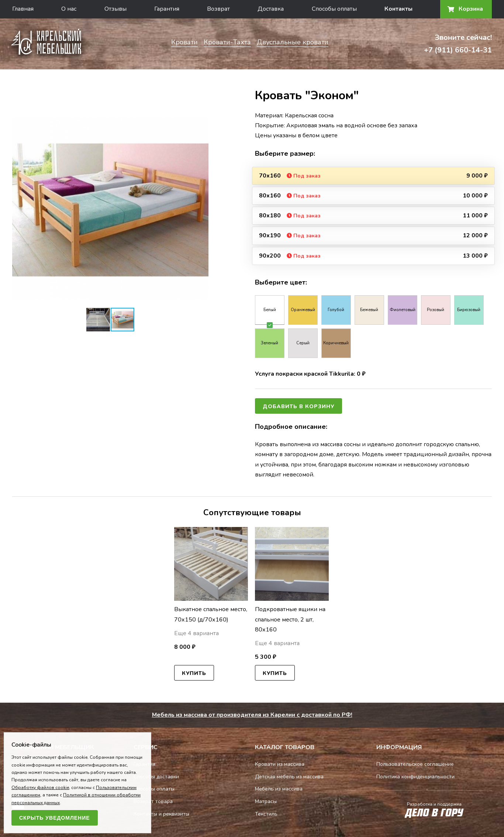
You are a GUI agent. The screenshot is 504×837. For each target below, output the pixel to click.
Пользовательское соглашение (415, 764)
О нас (69, 9)
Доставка (271, 9)
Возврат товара (153, 801)
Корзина (466, 9)
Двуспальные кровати (293, 42)
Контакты (398, 9)
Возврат (218, 9)
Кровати (184, 42)
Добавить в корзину (298, 407)
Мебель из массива (279, 789)
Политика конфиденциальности (415, 777)
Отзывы (115, 9)
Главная (23, 9)
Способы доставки (156, 777)
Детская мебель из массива (289, 777)
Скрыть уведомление (55, 818)
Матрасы (266, 801)
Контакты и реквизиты (161, 814)
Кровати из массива (280, 764)
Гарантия (167, 9)
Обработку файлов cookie (40, 788)
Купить (194, 673)
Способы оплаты (334, 9)
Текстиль (266, 814)
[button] (202, 117)
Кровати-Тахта (227, 42)
